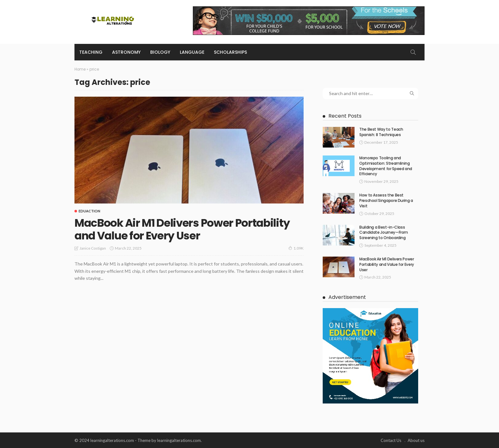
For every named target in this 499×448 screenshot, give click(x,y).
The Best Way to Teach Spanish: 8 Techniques (381, 132)
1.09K (296, 248)
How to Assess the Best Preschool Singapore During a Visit (386, 200)
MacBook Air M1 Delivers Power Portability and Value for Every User (187, 229)
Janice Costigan (93, 248)
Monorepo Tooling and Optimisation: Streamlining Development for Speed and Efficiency (386, 166)
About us (416, 440)
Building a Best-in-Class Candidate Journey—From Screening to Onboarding (384, 232)
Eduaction (89, 211)
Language (192, 52)
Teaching (91, 52)
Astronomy (126, 52)
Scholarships (230, 52)
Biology (160, 52)
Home (80, 69)
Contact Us (391, 440)
